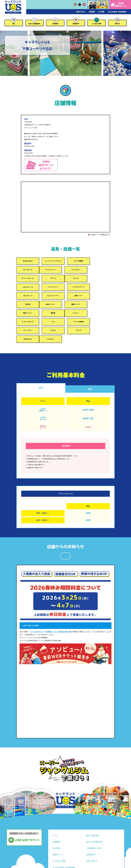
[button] (53, 74)
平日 (41, 371)
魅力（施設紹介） (94, 818)
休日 (90, 372)
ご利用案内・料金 (94, 831)
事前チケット (58, 837)
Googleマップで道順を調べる (100, 235)
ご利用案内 (55, 24)
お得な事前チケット (119, 5)
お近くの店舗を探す (34, 24)
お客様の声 (76, 24)
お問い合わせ (81, 12)
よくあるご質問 (97, 24)
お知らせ (117, 24)
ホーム (55, 818)
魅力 (14, 24)
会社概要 (92, 12)
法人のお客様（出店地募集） (118, 12)
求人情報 (101, 12)
